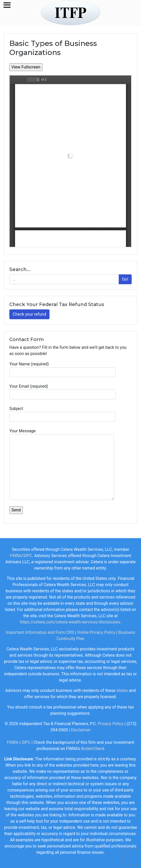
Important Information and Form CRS (40, 632)
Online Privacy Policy (96, 632)
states (122, 690)
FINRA (16, 556)
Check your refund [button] (29, 314)
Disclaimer (81, 730)
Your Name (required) (62, 369)
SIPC (27, 556)
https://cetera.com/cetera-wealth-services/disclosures (70, 622)
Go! (125, 279)
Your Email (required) (62, 392)
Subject (62, 414)
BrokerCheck (93, 749)
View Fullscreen (26, 67)
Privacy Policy (111, 724)
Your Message (62, 464)
